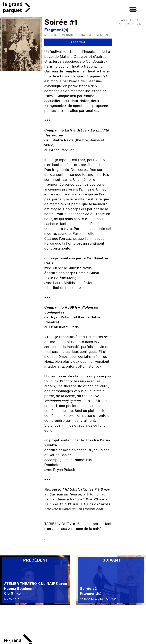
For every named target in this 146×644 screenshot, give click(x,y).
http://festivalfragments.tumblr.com (74, 509)
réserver (78, 42)
